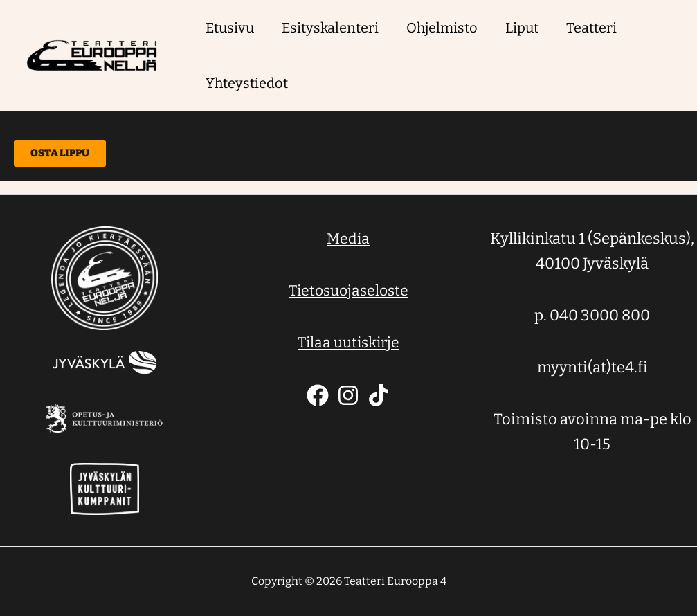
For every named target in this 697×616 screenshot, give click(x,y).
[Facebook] (318, 395)
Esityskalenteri (330, 28)
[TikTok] (379, 395)
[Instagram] (348, 395)
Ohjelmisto (442, 28)
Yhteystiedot (247, 83)
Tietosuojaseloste (348, 290)
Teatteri (591, 28)
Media (348, 238)
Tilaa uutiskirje (348, 342)
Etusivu (230, 28)
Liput (522, 28)
